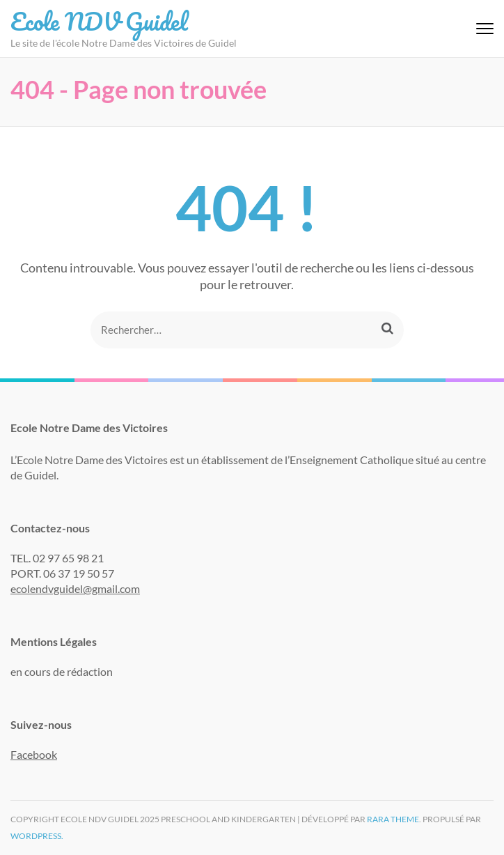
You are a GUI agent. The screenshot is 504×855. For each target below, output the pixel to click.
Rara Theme (393, 819)
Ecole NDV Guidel (99, 21)
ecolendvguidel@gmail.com (75, 588)
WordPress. (37, 836)
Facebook (34, 754)
